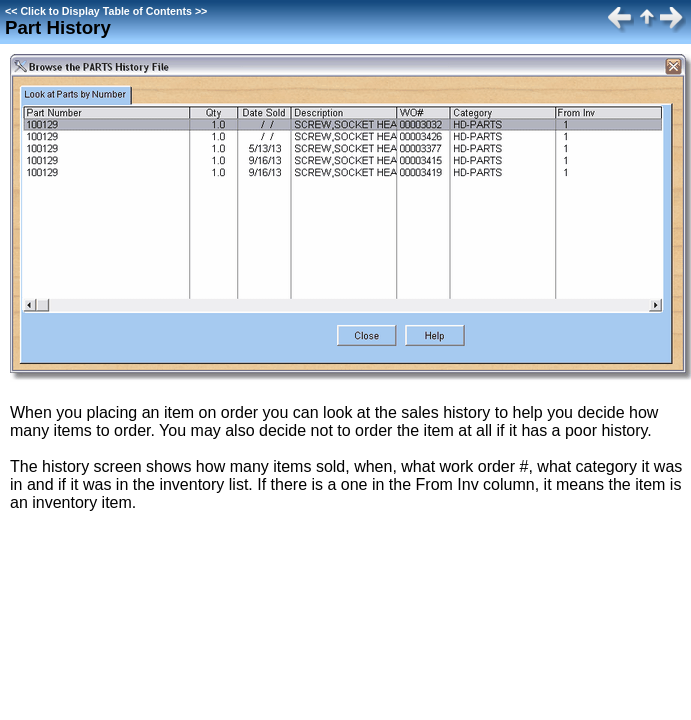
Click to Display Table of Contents (106, 11)
